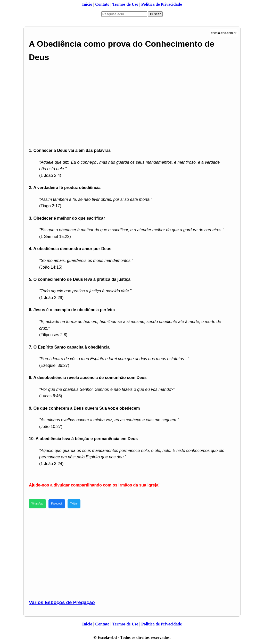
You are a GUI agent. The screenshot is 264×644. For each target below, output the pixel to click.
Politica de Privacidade (162, 4)
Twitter (74, 504)
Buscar (155, 14)
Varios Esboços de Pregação (62, 602)
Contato (102, 4)
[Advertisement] (132, 105)
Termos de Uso (125, 4)
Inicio (87, 4)
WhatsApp (37, 504)
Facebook (57, 504)
